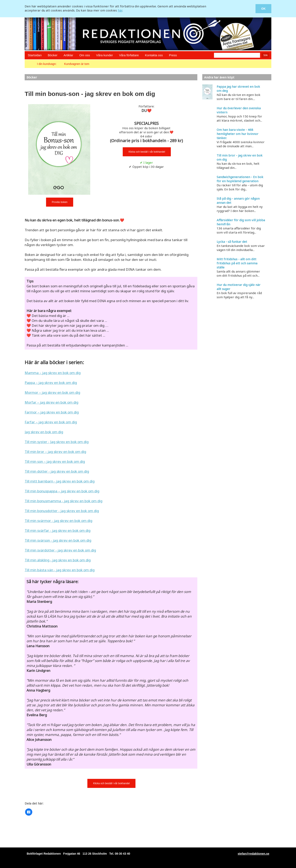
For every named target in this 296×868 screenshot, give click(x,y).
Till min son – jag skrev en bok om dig (55, 461)
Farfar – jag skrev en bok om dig (51, 422)
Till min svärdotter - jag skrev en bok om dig (60, 550)
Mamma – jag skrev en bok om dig (53, 373)
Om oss (85, 55)
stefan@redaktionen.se (253, 854)
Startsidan (35, 55)
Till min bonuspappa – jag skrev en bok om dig (62, 491)
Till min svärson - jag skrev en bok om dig (58, 540)
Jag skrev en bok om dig (44, 432)
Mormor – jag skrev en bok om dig (52, 392)
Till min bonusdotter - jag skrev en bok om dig (62, 511)
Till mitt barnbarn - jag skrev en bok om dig (60, 481)
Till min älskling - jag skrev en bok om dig (58, 560)
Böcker (53, 55)
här (120, 10)
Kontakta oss (154, 55)
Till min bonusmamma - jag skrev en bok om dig (64, 501)
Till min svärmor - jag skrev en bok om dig (58, 521)
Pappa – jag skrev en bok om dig (51, 383)
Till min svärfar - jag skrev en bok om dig (58, 530)
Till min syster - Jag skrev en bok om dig (57, 442)
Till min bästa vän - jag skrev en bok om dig (60, 570)
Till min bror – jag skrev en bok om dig (55, 452)
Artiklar (68, 55)
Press (173, 55)
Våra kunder (105, 55)
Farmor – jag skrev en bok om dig (52, 412)
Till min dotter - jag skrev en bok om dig (57, 471)
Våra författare (129, 55)
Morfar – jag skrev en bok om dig (51, 402)
